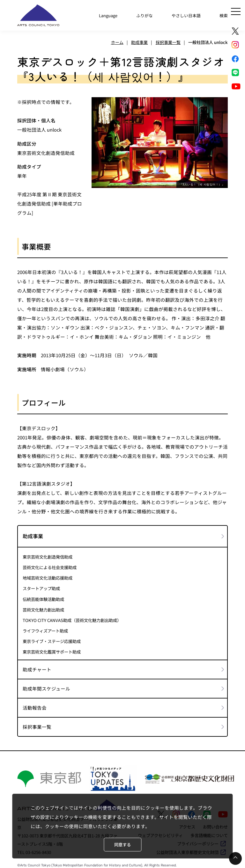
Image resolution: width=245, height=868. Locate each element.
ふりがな (144, 15)
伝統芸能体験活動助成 (43, 597)
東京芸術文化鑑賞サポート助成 (52, 649)
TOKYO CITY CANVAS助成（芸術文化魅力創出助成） (72, 618)
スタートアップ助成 (41, 587)
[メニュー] (236, 11)
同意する (122, 845)
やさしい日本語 (186, 15)
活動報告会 (35, 705)
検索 (224, 15)
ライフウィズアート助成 (45, 628)
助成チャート (37, 667)
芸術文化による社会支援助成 (50, 566)
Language (107, 15)
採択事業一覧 (37, 724)
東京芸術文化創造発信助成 (48, 555)
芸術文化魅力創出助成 (43, 608)
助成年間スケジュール (46, 686)
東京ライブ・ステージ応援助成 (52, 639)
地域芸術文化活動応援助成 (48, 576)
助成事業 (33, 534)
